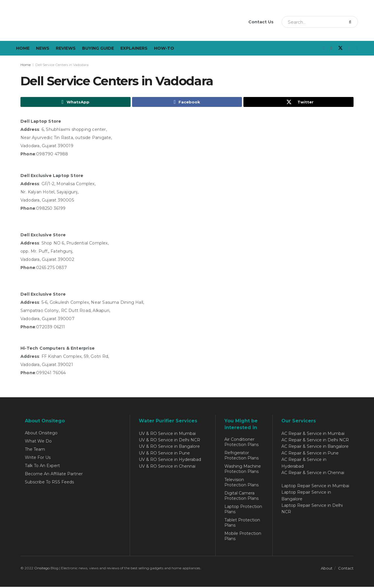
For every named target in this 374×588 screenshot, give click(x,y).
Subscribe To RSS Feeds (49, 483)
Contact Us (261, 22)
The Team (35, 450)
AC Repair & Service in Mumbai (313, 434)
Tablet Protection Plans (242, 523)
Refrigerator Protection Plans (241, 456)
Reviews (66, 48)
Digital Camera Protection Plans (241, 497)
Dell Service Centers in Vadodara (62, 65)
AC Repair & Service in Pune (310, 454)
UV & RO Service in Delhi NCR (169, 441)
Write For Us (38, 458)
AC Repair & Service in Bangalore (315, 447)
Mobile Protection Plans (243, 537)
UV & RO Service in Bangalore (169, 447)
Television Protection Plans (241, 483)
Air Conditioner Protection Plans (241, 443)
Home (23, 48)
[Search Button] (352, 22)
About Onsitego (41, 434)
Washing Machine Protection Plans (243, 470)
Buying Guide (98, 48)
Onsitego (42, 569)
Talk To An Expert (42, 466)
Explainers (134, 48)
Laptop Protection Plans (243, 510)
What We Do (38, 442)
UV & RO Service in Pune (164, 454)
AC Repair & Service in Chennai (313, 473)
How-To (164, 48)
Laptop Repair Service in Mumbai (315, 487)
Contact (346, 569)
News (43, 48)
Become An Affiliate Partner (54, 475)
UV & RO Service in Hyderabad (170, 461)
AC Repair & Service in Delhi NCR (315, 441)
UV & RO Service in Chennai (167, 467)
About (327, 569)
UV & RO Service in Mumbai (167, 434)
